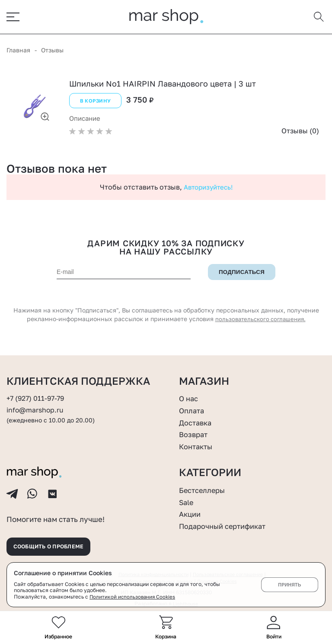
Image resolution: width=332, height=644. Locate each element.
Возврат (195, 427)
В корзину (94, 102)
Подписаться (242, 273)
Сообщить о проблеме (55, 545)
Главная (18, 52)
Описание (86, 119)
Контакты (198, 439)
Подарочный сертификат (227, 519)
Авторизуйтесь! (208, 187)
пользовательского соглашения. (260, 320)
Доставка (197, 415)
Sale (187, 495)
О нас (190, 392)
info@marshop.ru (37, 403)
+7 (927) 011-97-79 (37, 392)
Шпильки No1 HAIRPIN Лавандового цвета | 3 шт (163, 86)
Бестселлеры (204, 483)
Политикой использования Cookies (134, 597)
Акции (191, 507)
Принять (289, 585)
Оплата (193, 403)
